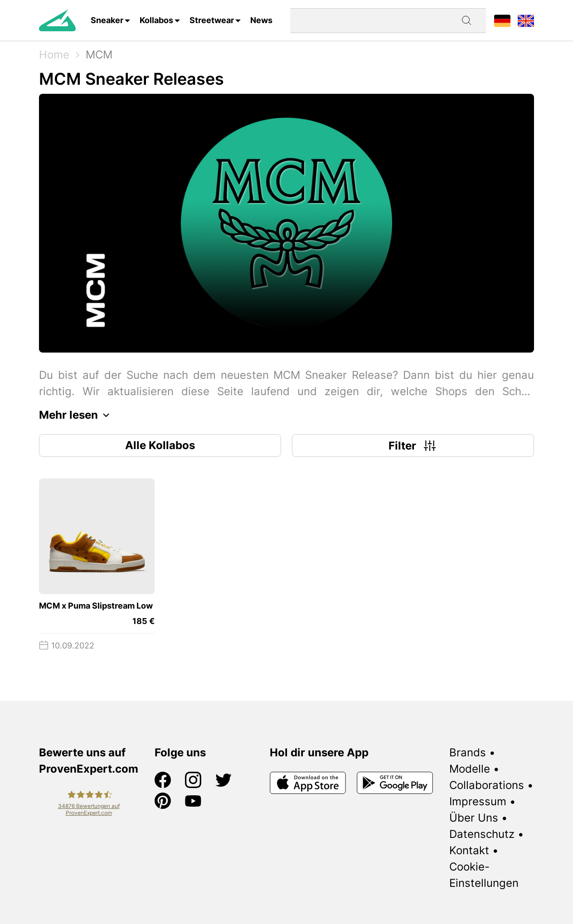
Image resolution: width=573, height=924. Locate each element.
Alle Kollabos (160, 445)
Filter (413, 445)
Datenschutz (482, 834)
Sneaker (107, 20)
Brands (468, 752)
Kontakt (469, 850)
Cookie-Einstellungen (484, 875)
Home (54, 55)
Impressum (478, 801)
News (261, 20)
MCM (99, 55)
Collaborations (487, 785)
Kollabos (156, 20)
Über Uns (474, 818)
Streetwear (212, 20)
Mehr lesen (77, 415)
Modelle (470, 769)
